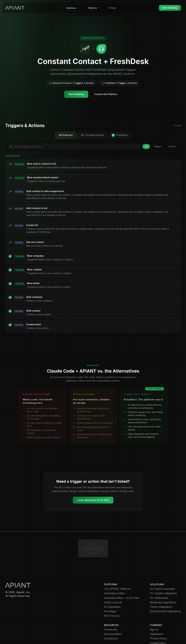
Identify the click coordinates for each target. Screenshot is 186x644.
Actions (172, 146)
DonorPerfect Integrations (165, 593)
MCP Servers (112, 598)
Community (111, 612)
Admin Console (113, 585)
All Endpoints (66, 135)
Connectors (111, 621)
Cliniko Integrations (161, 589)
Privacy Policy (158, 621)
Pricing (112, 8)
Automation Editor (115, 575)
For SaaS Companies (162, 571)
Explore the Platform (106, 94)
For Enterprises (159, 580)
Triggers (158, 146)
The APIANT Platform (117, 571)
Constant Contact (92, 135)
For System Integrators (164, 575)
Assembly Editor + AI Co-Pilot (122, 580)
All (146, 146)
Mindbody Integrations (163, 585)
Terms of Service (160, 630)
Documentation (113, 616)
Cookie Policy (158, 625)
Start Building (170, 8)
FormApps (110, 593)
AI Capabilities (112, 589)
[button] (73, 8)
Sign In (154, 612)
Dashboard (156, 616)
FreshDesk (120, 135)
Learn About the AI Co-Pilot (93, 500)
